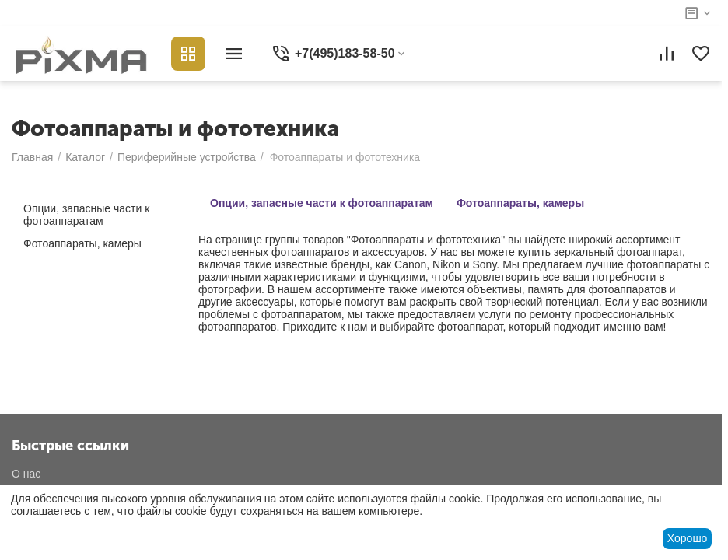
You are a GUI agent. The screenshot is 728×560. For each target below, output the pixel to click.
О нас (26, 474)
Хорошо (688, 538)
